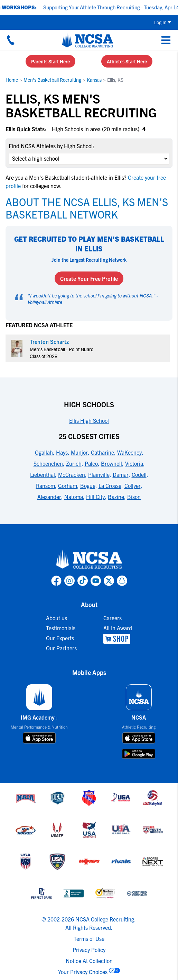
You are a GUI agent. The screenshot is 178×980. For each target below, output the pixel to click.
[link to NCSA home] (89, 560)
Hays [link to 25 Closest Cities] (62, 452)
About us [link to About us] (57, 618)
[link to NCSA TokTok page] (83, 581)
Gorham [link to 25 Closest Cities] (68, 485)
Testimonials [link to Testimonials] (61, 628)
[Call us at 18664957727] (11, 40)
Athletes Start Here (127, 61)
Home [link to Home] (12, 80)
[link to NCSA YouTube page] (96, 581)
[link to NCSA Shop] (118, 639)
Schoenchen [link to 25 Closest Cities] (48, 463)
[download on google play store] (139, 754)
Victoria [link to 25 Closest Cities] (134, 463)
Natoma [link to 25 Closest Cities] (74, 497)
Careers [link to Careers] (113, 618)
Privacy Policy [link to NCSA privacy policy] (89, 950)
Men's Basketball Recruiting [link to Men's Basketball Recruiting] (52, 80)
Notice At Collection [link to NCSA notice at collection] (89, 961)
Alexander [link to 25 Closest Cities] (49, 497)
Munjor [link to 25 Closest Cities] (79, 452)
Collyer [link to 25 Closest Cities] (133, 485)
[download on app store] (39, 738)
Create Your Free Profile (89, 278)
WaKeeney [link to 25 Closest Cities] (129, 452)
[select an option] (89, 159)
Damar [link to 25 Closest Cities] (121, 474)
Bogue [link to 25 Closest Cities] (88, 485)
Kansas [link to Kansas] (94, 80)
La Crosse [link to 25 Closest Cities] (110, 485)
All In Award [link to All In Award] (118, 628)
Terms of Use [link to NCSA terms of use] (89, 938)
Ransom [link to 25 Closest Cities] (45, 485)
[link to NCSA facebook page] (56, 581)
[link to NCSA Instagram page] (69, 581)
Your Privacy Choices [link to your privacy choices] (83, 972)
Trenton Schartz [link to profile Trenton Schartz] (49, 341)
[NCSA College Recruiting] (88, 40)
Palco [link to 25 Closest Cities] (91, 463)
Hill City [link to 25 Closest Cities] (95, 497)
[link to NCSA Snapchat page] (122, 581)
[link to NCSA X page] (109, 581)
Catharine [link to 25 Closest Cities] (102, 452)
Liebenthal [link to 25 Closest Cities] (43, 474)
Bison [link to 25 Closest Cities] (134, 497)
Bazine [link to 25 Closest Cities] (116, 497)
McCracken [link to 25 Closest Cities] (72, 474)
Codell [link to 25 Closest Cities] (139, 474)
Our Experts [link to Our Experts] (60, 638)
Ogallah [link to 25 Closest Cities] (44, 452)
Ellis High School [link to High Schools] (89, 420)
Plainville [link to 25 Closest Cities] (99, 474)
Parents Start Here (50, 61)
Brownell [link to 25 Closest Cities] (111, 463)
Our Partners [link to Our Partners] (61, 648)
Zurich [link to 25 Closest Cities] (74, 463)
